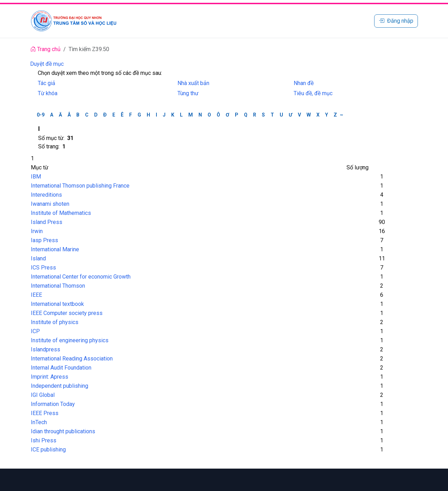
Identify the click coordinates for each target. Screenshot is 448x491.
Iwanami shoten (50, 204)
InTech (39, 422)
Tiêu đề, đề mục (313, 93)
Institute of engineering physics (70, 340)
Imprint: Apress (50, 377)
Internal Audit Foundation (61, 368)
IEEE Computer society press (67, 313)
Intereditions (46, 195)
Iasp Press (44, 240)
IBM (36, 177)
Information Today (53, 404)
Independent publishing (59, 386)
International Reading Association (72, 359)
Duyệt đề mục (47, 64)
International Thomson (58, 286)
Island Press (47, 222)
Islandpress (45, 349)
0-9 (41, 115)
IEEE (36, 295)
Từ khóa (48, 93)
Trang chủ (45, 49)
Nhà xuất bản (193, 83)
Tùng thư (188, 93)
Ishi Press (44, 440)
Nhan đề (304, 83)
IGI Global (43, 395)
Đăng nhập (396, 21)
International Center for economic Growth (81, 277)
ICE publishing (48, 450)
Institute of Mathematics (61, 213)
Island (38, 258)
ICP (35, 331)
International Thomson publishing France (80, 186)
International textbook (57, 304)
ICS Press (43, 268)
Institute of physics (55, 322)
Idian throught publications (63, 431)
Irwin (37, 231)
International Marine (55, 249)
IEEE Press (45, 413)
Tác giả (47, 83)
